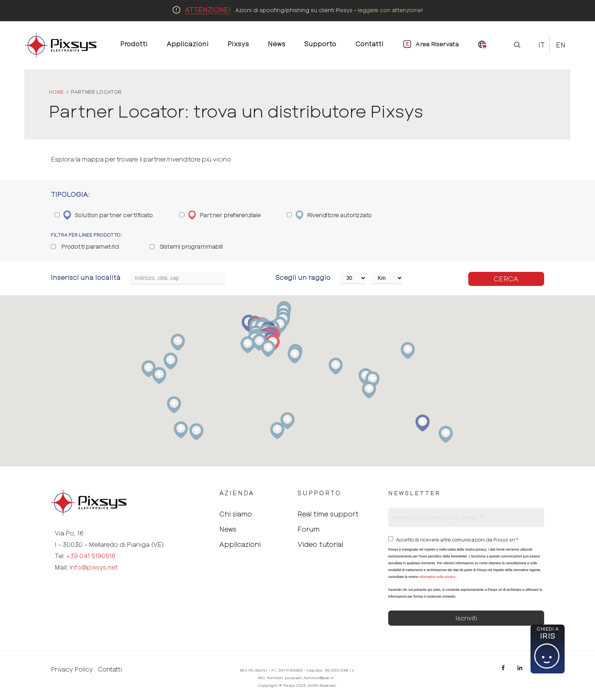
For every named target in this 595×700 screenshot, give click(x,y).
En (561, 45)
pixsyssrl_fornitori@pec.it (309, 678)
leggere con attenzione (390, 10)
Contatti (110, 669)
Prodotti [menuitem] (134, 44)
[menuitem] (482, 45)
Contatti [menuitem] (369, 44)
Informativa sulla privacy (437, 577)
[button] (446, 434)
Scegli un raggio (303, 277)
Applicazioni (240, 544)
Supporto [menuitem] (320, 44)
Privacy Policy (72, 669)
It (542, 45)
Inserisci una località (86, 277)
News (228, 529)
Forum (309, 529)
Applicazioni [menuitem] (188, 44)
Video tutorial (320, 544)
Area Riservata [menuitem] (437, 44)
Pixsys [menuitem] (238, 44)
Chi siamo (236, 514)
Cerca (506, 279)
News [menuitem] (277, 44)
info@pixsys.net (94, 567)
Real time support (328, 514)
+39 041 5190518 (91, 556)
